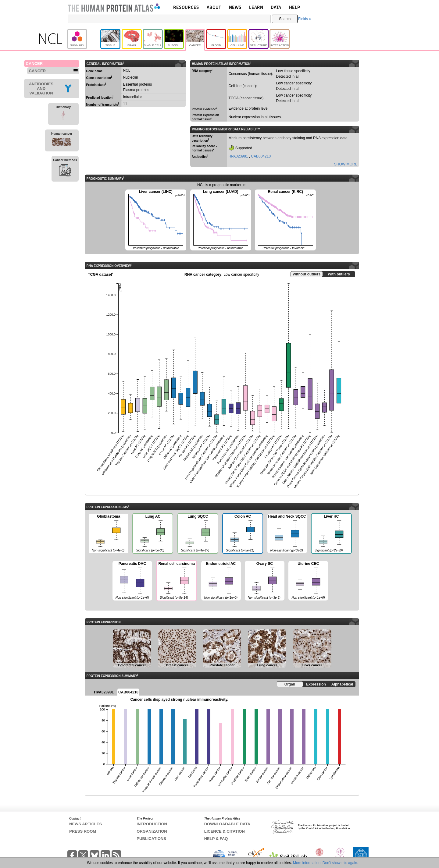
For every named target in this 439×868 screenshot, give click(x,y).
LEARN (256, 7)
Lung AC (152, 534)
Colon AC (242, 534)
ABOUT (214, 7)
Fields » (305, 19)
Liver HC (331, 534)
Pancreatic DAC (132, 581)
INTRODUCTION (152, 824)
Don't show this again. (340, 863)
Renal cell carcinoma (176, 581)
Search (285, 19)
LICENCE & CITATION (225, 831)
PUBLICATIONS (151, 839)
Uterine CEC (308, 581)
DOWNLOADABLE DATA (227, 824)
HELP (294, 7)
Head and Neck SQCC (287, 534)
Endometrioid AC (221, 581)
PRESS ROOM (83, 831)
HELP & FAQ (216, 839)
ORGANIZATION (152, 831)
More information (307, 863)
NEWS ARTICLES (86, 824)
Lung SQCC (198, 534)
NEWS (235, 7)
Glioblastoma (109, 534)
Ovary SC (265, 581)
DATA (276, 7)
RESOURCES (186, 7)
